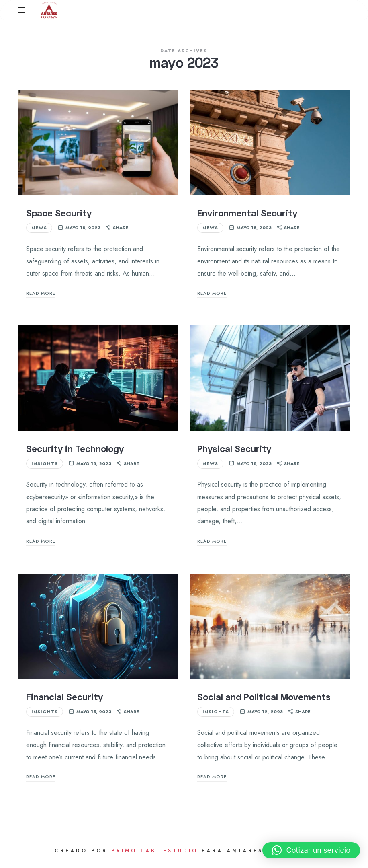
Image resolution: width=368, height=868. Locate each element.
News (39, 232)
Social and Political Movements (264, 700)
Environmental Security (247, 217)
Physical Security (234, 453)
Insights (45, 467)
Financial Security (64, 700)
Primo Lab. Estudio (155, 855)
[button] (311, 850)
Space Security (59, 217)
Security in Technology (75, 453)
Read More (41, 297)
